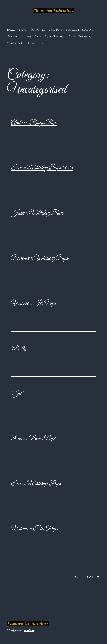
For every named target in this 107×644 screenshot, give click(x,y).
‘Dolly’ (20, 348)
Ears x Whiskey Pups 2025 (42, 168)
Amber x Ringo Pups (34, 123)
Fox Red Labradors (80, 30)
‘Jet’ (17, 393)
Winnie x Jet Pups (34, 303)
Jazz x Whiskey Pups (37, 213)
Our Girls (38, 30)
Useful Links (37, 43)
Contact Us (16, 43)
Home (11, 30)
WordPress (29, 630)
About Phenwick (81, 36)
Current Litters (19, 36)
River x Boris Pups (33, 439)
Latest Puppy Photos (50, 36)
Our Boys (55, 30)
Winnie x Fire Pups (34, 529)
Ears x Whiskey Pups (36, 484)
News (23, 30)
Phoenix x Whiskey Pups (40, 258)
